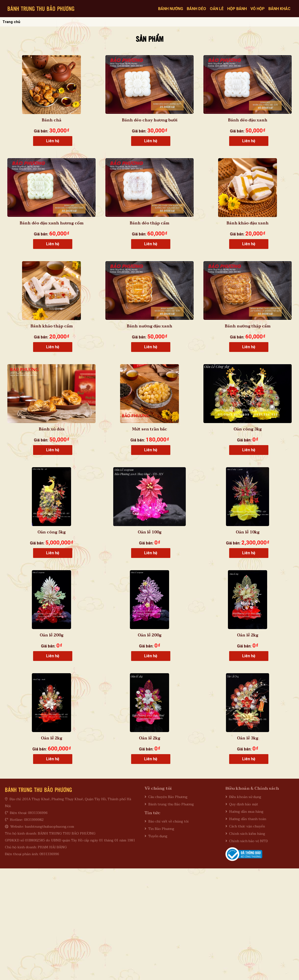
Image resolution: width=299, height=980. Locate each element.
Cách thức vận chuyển (247, 826)
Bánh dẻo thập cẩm (149, 223)
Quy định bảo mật (244, 804)
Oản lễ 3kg (248, 738)
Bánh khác (279, 9)
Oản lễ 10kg (248, 532)
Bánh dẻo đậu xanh (248, 120)
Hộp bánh (237, 9)
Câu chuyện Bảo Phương (168, 797)
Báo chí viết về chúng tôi (168, 821)
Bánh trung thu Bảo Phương (171, 804)
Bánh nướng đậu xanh (149, 326)
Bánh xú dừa (52, 429)
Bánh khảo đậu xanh (248, 223)
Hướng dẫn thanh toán (248, 819)
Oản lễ (217, 9)
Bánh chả (51, 120)
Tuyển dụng (158, 836)
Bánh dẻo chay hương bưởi (150, 120)
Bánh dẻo (196, 9)
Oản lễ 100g (150, 532)
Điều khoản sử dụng (245, 797)
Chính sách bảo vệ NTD (249, 841)
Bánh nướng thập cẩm (248, 326)
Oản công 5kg (52, 532)
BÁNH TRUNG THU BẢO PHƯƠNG (41, 8)
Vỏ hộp (258, 9)
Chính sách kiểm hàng (247, 834)
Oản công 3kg (248, 429)
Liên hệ (53, 141)
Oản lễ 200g (52, 635)
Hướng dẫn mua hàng (246, 812)
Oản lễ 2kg (248, 635)
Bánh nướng (171, 9)
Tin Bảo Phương (161, 829)
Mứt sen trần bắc (150, 429)
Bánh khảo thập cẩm (52, 326)
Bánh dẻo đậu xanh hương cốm (52, 223)
